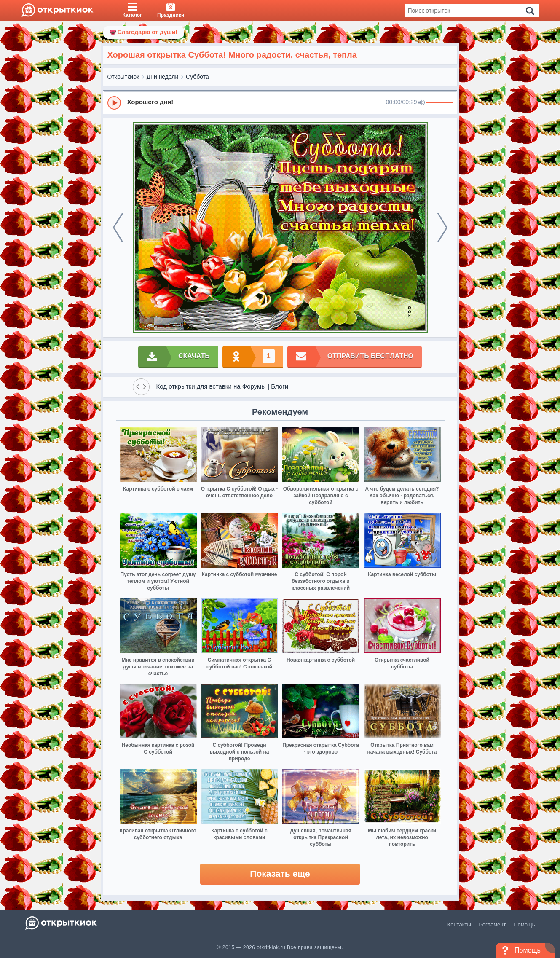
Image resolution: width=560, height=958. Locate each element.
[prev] (118, 228)
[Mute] (421, 103)
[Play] (114, 103)
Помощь (524, 924)
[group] (280, 102)
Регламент (493, 924)
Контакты (459, 924)
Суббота (197, 77)
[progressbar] (439, 103)
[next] (442, 228)
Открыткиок (123, 77)
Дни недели (163, 77)
